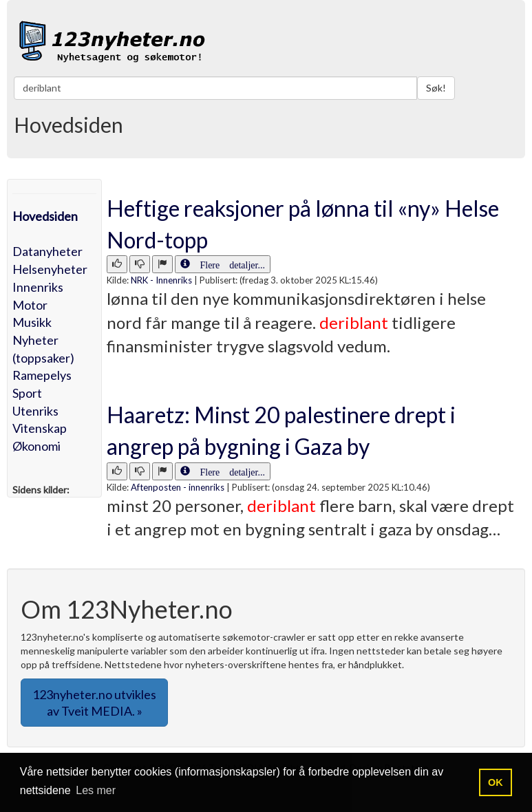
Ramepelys (42, 375)
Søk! (436, 88)
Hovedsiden (45, 216)
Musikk (32, 322)
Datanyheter (47, 251)
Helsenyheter (50, 269)
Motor (30, 305)
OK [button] (496, 782)
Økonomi (36, 446)
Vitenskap (40, 428)
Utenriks (35, 411)
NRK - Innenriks (161, 280)
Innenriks (38, 287)
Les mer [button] (96, 790)
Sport (27, 393)
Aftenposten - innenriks (178, 487)
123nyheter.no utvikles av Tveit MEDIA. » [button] (94, 703)
